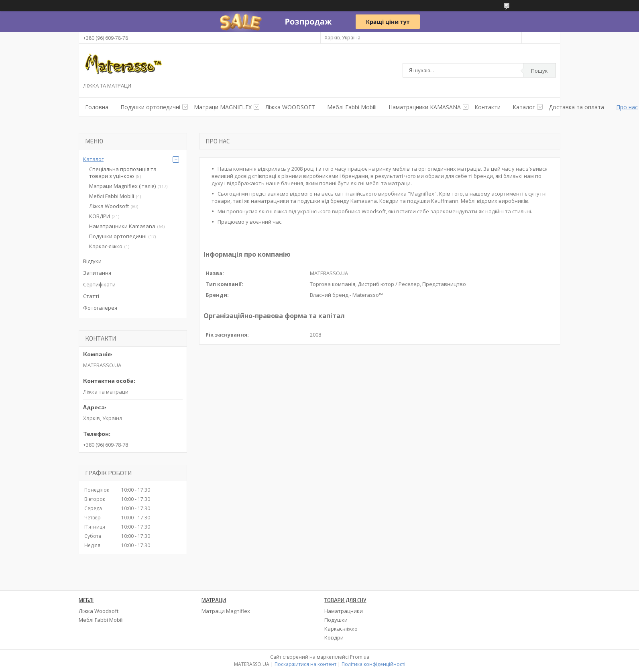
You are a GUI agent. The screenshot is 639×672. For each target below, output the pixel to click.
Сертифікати (99, 284)
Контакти (487, 107)
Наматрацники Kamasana (122, 226)
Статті (91, 296)
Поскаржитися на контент (305, 664)
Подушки (336, 620)
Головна (97, 107)
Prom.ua (360, 657)
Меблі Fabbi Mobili (352, 107)
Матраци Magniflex (226, 611)
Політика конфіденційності (373, 664)
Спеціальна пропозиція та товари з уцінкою (123, 173)
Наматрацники (344, 611)
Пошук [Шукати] (539, 71)
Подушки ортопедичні (118, 236)
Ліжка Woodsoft (109, 206)
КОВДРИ (100, 216)
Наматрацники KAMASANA (425, 107)
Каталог (524, 107)
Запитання (97, 273)
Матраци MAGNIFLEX (223, 107)
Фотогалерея (100, 308)
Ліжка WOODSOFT (290, 107)
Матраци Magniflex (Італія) (122, 186)
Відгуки (92, 261)
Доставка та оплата (576, 107)
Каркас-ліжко (106, 246)
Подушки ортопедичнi (150, 107)
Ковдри (334, 637)
